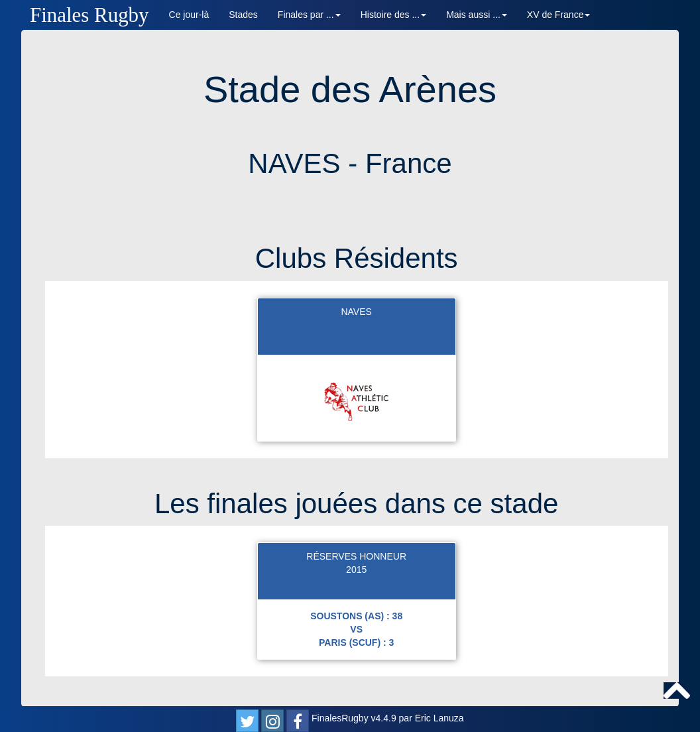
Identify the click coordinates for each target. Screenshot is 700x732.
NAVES (356, 312)
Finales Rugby (89, 15)
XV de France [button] (559, 15)
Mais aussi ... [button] (477, 15)
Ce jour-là (189, 15)
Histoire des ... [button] (393, 15)
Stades (243, 15)
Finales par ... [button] (309, 15)
